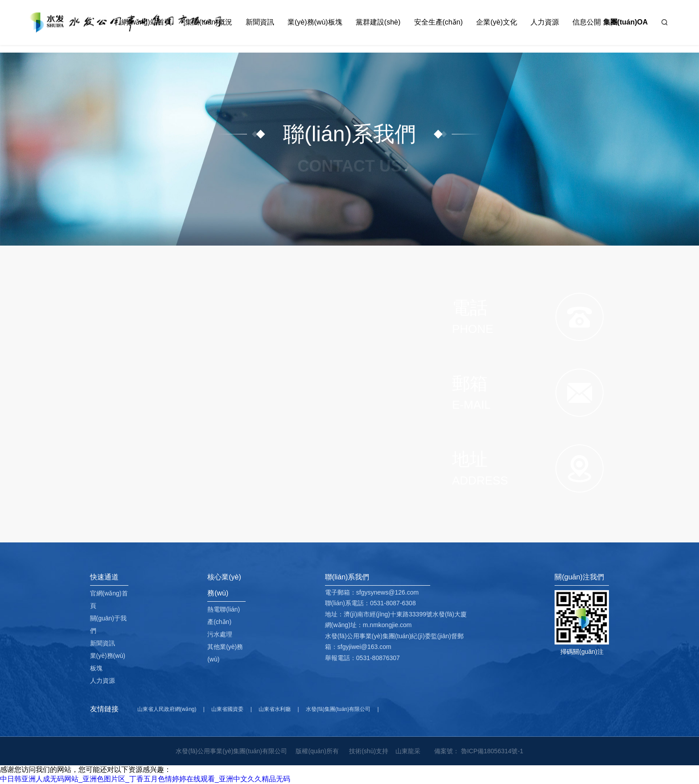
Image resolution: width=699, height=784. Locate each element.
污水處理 (220, 634)
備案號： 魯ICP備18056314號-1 (479, 751)
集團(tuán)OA (625, 22)
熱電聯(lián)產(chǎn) (224, 616)
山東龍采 (408, 751)
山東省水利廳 (275, 709)
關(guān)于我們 (108, 624)
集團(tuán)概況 (209, 22)
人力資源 (545, 22)
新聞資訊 (260, 22)
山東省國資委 (227, 709)
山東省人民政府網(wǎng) (167, 709)
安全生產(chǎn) (438, 22)
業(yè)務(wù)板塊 (315, 22)
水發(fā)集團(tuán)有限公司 (338, 709)
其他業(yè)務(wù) (225, 653)
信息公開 (587, 22)
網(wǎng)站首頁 (146, 22)
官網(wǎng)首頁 (109, 599)
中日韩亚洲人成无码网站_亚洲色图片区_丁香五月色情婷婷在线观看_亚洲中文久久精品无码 (145, 779)
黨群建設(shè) (378, 22)
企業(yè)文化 (497, 22)
